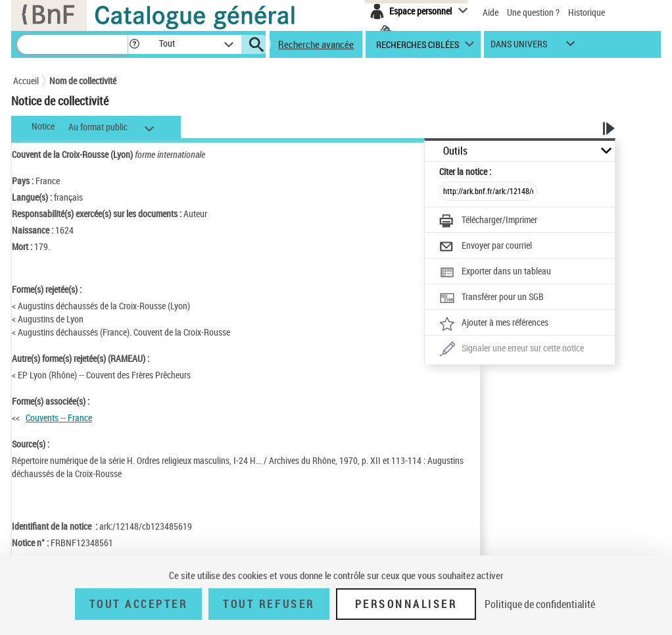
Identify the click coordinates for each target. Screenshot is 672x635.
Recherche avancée (316, 44)
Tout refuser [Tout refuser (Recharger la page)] (269, 604)
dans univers (519, 47)
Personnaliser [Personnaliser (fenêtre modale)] (406, 604)
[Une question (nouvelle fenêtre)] (512, 349)
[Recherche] (72, 44)
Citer (465, 171)
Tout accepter (139, 604)
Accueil (26, 81)
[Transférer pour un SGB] (492, 298)
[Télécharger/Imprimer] (488, 221)
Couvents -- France (59, 418)
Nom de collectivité (83, 81)
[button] (134, 44)
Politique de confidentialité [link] (540, 604)
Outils (455, 151)
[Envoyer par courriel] (486, 247)
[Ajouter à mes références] (494, 324)
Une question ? (533, 12)
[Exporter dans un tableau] (495, 272)
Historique (587, 12)
